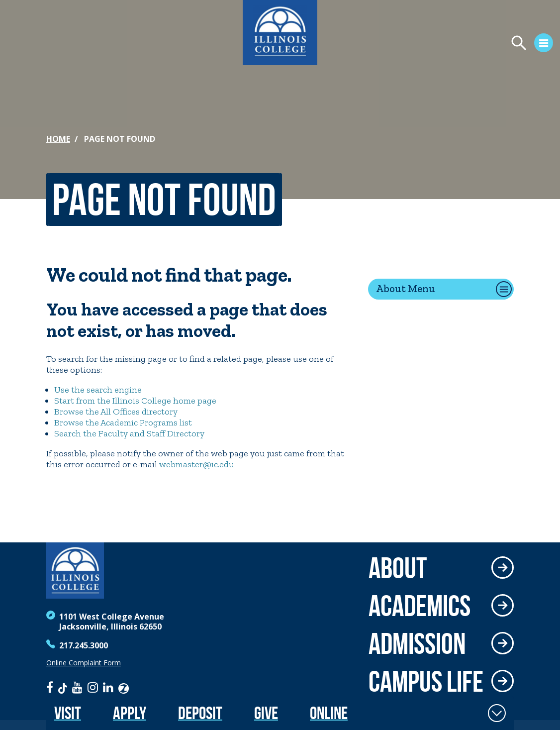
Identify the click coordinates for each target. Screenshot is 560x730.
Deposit (200, 713)
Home (58, 139)
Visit (68, 713)
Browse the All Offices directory (116, 412)
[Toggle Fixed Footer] (497, 713)
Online (329, 713)
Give (266, 713)
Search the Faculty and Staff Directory (129, 433)
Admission (417, 643)
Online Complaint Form (84, 663)
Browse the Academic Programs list (123, 422)
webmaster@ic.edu (197, 464)
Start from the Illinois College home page (135, 401)
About (398, 568)
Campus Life (426, 681)
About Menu (406, 288)
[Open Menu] (439, 44)
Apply (130, 713)
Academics (420, 606)
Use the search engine (98, 390)
